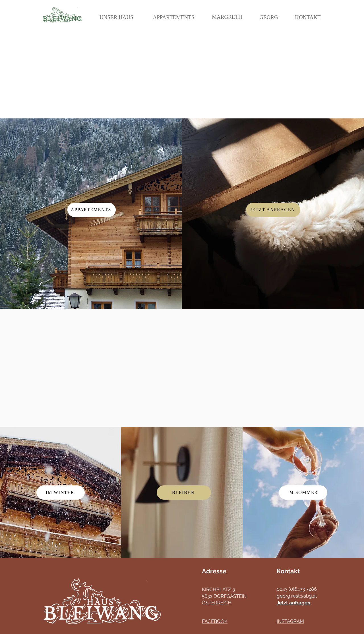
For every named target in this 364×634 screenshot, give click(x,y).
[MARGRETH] (227, 17)
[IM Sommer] (303, 493)
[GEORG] (269, 17)
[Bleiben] (184, 493)
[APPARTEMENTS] (174, 17)
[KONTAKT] (308, 17)
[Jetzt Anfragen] (273, 210)
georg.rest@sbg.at (297, 596)
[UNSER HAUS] (116, 17)
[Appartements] (92, 210)
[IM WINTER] (61, 493)
